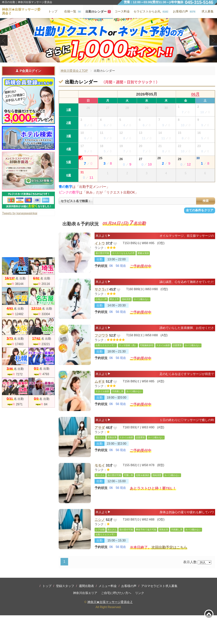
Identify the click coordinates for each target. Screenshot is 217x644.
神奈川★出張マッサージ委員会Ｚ (110, 631)
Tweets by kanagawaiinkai (20, 213)
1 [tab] (103, 59)
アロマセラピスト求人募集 (159, 615)
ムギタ (100, 396)
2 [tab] (108, 59)
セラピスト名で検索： (76, 202)
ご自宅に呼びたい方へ (116, 622)
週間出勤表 (86, 615)
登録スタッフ (65, 615)
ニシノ (100, 544)
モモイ (100, 486)
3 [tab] (114, 59)
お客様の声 (129, 615)
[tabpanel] (108, 40)
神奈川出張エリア (85, 622)
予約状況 (101, 271)
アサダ (100, 445)
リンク (140, 622)
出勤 (100, 264)
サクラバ (101, 296)
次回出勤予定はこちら (169, 574)
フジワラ (101, 346)
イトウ (100, 247)
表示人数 (190, 591)
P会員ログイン (28, 71)
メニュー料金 (108, 615)
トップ (47, 615)
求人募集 (208, 11)
